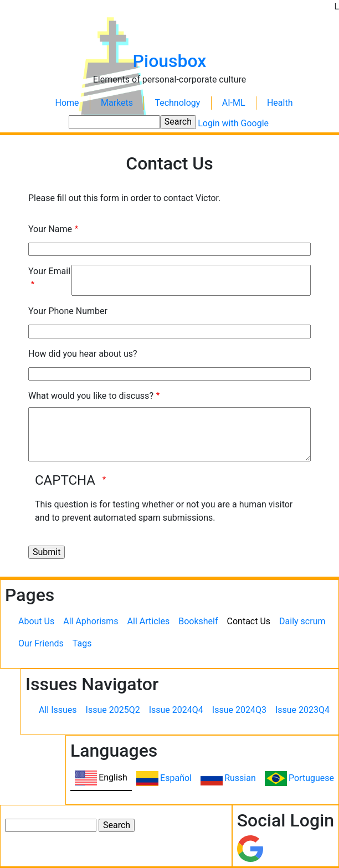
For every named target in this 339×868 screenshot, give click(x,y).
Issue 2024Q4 (176, 710)
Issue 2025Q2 (113, 710)
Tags (82, 643)
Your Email (49, 271)
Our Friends (41, 643)
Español (176, 778)
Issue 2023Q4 (302, 710)
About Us (36, 621)
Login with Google (233, 123)
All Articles (149, 621)
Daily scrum (302, 621)
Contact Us (249, 621)
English (113, 777)
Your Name (50, 229)
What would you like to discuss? (91, 396)
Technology (177, 103)
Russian (240, 778)
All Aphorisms (91, 621)
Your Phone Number (68, 311)
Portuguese (311, 778)
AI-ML (234, 103)
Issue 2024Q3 (239, 710)
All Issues (58, 710)
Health (280, 103)
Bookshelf (198, 621)
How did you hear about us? (83, 354)
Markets (117, 103)
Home (67, 103)
